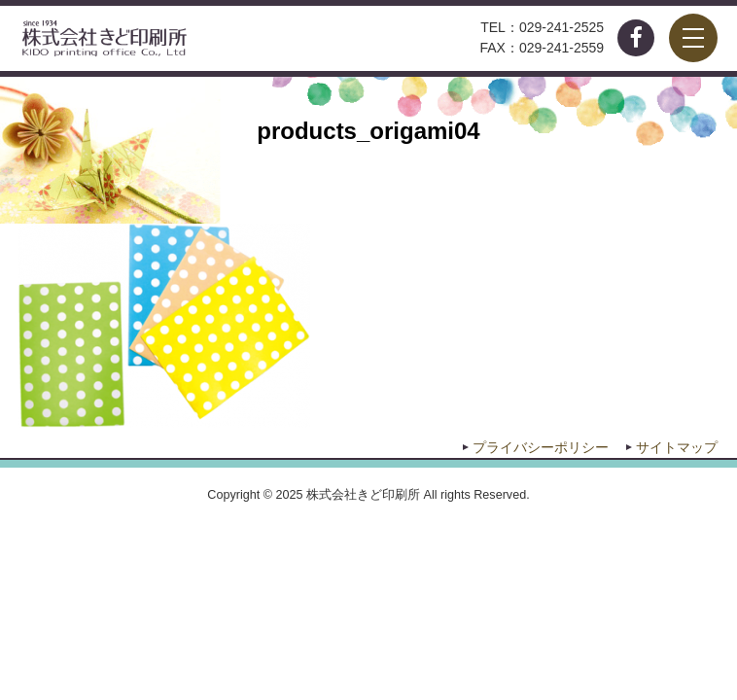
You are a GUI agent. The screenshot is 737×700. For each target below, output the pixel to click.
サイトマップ (677, 447)
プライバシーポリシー (541, 447)
